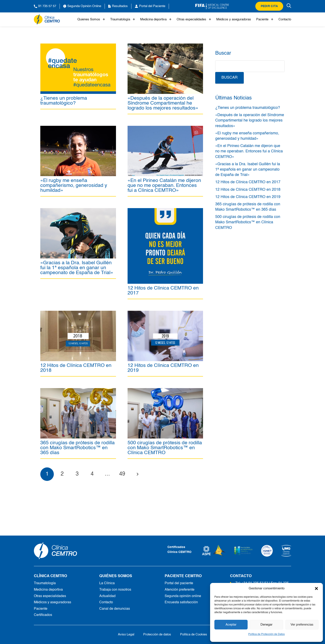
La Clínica (107, 583)
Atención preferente (180, 590)
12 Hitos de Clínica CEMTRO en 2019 (163, 368)
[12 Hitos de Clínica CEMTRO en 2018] (78, 313)
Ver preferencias (302, 625)
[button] (316, 588)
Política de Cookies (194, 634)
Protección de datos (157, 634)
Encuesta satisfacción (181, 602)
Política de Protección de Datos (266, 634)
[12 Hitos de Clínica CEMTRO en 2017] (165, 210)
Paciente (265, 19)
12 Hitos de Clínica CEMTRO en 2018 (76, 368)
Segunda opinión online (183, 596)
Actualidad (107, 596)
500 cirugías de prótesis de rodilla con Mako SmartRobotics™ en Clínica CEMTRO (165, 448)
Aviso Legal (126, 634)
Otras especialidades (194, 19)
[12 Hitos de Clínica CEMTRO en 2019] (165, 313)
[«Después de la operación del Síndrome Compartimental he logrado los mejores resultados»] (165, 46)
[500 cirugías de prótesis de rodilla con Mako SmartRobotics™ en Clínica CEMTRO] (165, 390)
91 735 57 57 (45, 6)
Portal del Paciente (150, 6)
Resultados (118, 6)
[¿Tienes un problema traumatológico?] (78, 46)
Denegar (266, 625)
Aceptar (231, 625)
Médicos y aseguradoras (234, 19)
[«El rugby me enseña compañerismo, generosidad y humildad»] (78, 128)
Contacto (285, 19)
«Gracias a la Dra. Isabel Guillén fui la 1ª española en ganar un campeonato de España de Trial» (77, 268)
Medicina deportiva (156, 19)
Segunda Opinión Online (82, 6)
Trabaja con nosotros (115, 590)
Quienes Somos (91, 19)
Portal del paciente (179, 583)
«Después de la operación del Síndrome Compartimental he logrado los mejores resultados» (163, 103)
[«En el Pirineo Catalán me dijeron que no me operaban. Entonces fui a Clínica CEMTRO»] (165, 128)
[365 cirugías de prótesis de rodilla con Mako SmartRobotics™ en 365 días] (78, 390)
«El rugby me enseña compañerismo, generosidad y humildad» (74, 185)
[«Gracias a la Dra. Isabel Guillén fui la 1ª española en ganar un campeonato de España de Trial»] (78, 210)
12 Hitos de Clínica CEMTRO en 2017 (163, 291)
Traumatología (123, 19)
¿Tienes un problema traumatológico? (64, 101)
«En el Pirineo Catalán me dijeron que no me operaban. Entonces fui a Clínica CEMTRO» (164, 185)
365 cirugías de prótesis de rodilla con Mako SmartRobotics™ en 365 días (77, 448)
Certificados (43, 615)
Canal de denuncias (115, 609)
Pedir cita (269, 6)
